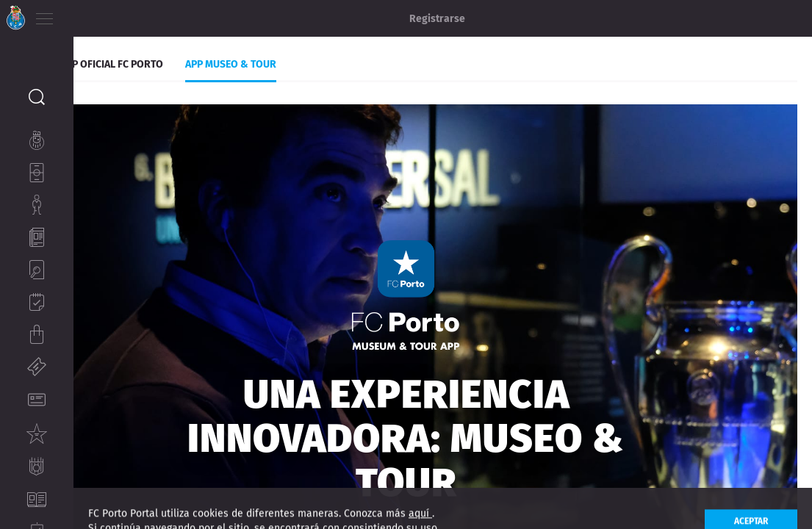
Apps (100, 57)
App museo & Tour (304, 57)
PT (83, 15)
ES (124, 15)
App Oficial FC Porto (185, 57)
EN (104, 15)
